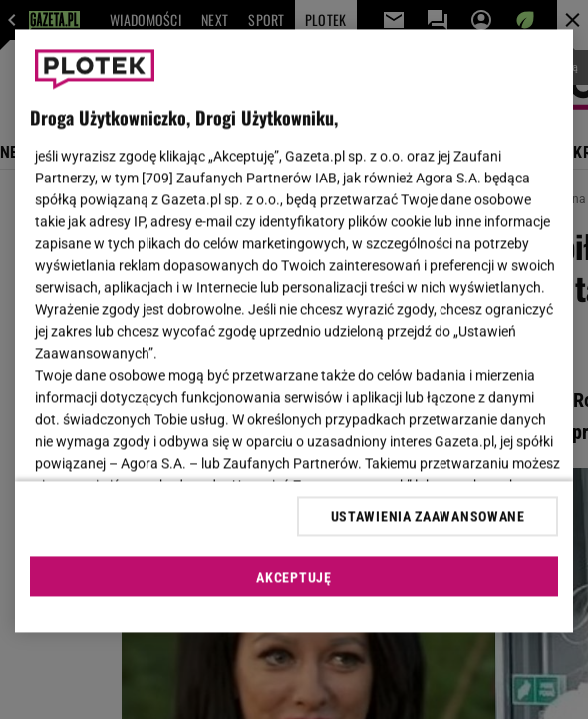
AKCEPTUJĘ (294, 577)
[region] (294, 332)
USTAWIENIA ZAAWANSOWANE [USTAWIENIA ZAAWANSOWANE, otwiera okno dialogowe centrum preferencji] (428, 516)
